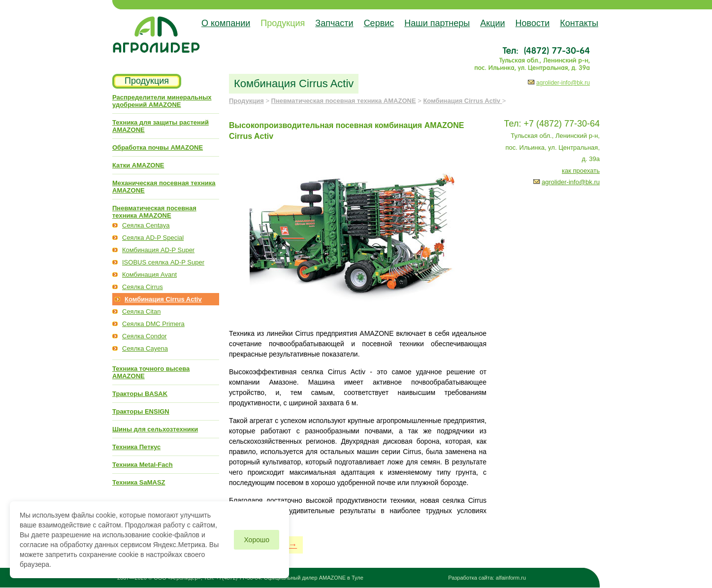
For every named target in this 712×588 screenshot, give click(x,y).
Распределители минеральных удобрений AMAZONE (162, 101)
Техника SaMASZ (139, 482)
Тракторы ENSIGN (141, 411)
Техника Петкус (136, 447)
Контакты (579, 23)
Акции (492, 23)
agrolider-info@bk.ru (563, 83)
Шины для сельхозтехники (155, 429)
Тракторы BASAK (140, 394)
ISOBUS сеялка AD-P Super (163, 262)
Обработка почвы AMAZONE (158, 147)
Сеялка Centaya (146, 225)
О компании (226, 23)
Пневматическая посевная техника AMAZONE (154, 212)
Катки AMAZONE (138, 165)
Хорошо (257, 540)
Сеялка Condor (145, 336)
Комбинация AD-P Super (158, 250)
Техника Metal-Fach (143, 465)
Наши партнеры (437, 23)
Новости (533, 23)
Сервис (379, 23)
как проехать (581, 171)
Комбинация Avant (149, 275)
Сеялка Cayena (145, 348)
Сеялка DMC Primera (153, 324)
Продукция (283, 23)
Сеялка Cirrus (143, 287)
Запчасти (334, 23)
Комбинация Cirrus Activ (163, 299)
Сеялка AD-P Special (153, 238)
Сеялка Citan (141, 311)
